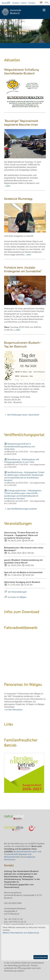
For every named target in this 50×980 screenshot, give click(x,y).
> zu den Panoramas (13, 709)
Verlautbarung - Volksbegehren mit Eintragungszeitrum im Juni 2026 (21, 461)
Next (46, 32)
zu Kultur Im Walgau (17, 597)
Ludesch (24, 3)
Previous (4, 32)
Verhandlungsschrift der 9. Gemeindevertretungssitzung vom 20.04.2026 (20, 446)
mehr (8, 186)
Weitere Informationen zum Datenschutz (21, 933)
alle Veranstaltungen (17, 592)
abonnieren (34, 415)
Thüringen (32, 3)
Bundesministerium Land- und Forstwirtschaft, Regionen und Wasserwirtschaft (23, 854)
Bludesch (16, 3)
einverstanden (41, 957)
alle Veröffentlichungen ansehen (20, 509)
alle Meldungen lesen (16, 415)
